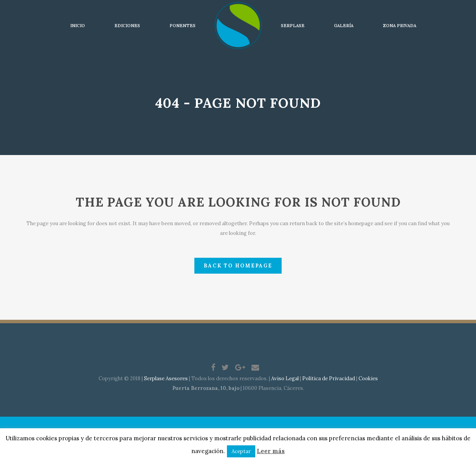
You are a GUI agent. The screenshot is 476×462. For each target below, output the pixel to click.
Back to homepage (238, 266)
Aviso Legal (285, 378)
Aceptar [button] (241, 451)
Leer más (271, 451)
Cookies (368, 378)
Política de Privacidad (329, 378)
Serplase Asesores (166, 378)
